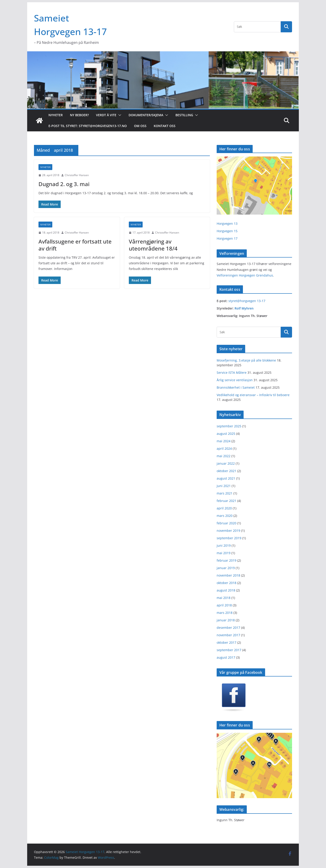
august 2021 (226, 478)
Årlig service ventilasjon (235, 380)
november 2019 (228, 531)
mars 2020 (225, 516)
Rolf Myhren (244, 308)
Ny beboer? (79, 115)
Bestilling (184, 115)
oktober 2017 (227, 642)
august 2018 (226, 590)
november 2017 (228, 635)
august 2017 (226, 657)
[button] (119, 115)
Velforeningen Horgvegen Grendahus (245, 275)
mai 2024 (224, 441)
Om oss (140, 126)
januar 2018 (226, 620)
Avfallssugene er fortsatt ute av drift (75, 245)
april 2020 (224, 508)
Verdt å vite (106, 115)
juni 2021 (224, 486)
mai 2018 (224, 598)
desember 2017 (228, 628)
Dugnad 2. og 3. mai (64, 184)
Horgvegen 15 (227, 231)
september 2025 (229, 426)
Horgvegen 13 (227, 224)
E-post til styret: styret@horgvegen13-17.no (88, 126)
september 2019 (229, 538)
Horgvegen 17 (227, 238)
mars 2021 (225, 493)
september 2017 (229, 650)
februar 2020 (227, 523)
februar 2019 (227, 560)
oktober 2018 (227, 583)
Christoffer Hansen (77, 175)
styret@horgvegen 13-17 (247, 301)
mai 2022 (224, 456)
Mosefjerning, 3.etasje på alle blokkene (246, 360)
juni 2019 (224, 545)
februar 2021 (227, 501)
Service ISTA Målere (232, 373)
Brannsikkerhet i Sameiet (236, 387)
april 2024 (224, 448)
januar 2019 (226, 568)
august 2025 (226, 434)
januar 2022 (226, 463)
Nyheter (56, 115)
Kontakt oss (165, 126)
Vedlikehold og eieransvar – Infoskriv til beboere (253, 395)
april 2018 (224, 605)
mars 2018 (225, 613)
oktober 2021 (227, 471)
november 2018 (228, 575)
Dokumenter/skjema (146, 115)
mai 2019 (224, 553)
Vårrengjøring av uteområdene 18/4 (153, 245)
